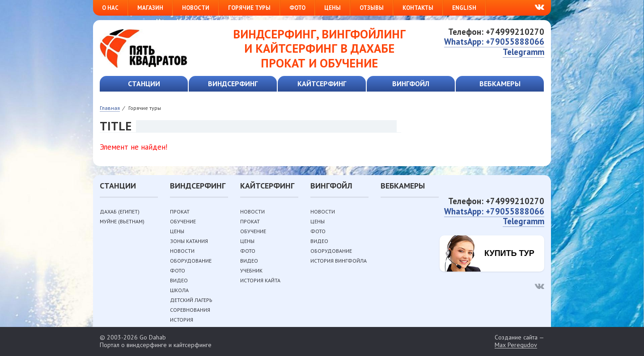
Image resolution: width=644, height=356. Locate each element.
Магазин (150, 8)
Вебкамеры (500, 84)
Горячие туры (249, 8)
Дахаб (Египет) (120, 212)
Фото (297, 8)
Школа (179, 290)
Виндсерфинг (233, 84)
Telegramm (523, 52)
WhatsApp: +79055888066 (494, 42)
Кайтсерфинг (322, 84)
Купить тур (509, 253)
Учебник (251, 270)
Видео (179, 280)
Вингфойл (411, 84)
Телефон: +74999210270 (496, 32)
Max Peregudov (516, 345)
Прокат (180, 212)
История (182, 320)
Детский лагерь (191, 300)
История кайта (260, 280)
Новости (196, 8)
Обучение (183, 221)
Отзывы (372, 8)
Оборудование (191, 261)
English (464, 8)
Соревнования (190, 310)
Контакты (418, 8)
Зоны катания (189, 241)
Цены (333, 8)
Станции (144, 84)
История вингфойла (339, 261)
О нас (110, 8)
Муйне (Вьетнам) (122, 221)
